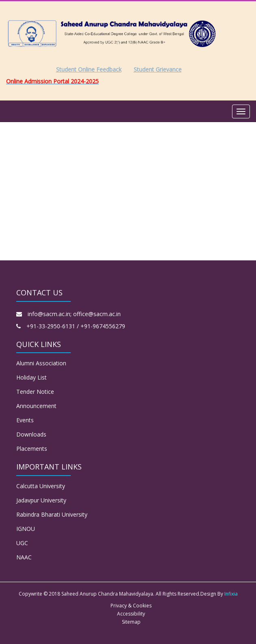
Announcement (36, 406)
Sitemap (131, 622)
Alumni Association (41, 363)
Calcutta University (41, 486)
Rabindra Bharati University (52, 514)
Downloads (31, 434)
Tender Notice (35, 392)
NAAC (24, 557)
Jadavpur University (41, 500)
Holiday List (31, 377)
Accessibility (131, 614)
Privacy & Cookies (131, 606)
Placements (32, 449)
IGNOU (26, 529)
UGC (22, 543)
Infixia (231, 594)
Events (25, 420)
